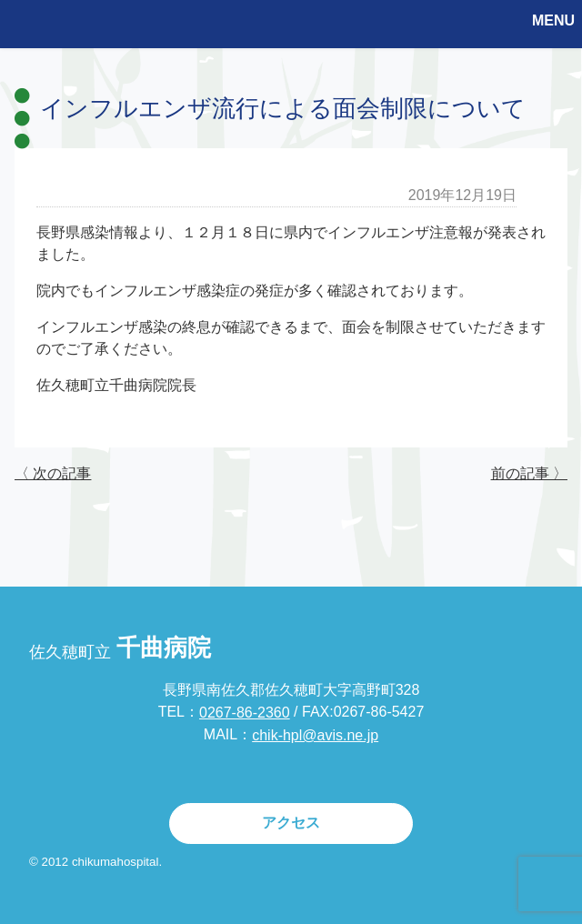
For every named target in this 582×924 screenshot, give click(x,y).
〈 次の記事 (53, 473)
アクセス (291, 823)
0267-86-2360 (245, 713)
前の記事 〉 (529, 473)
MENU (553, 20)
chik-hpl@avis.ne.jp (315, 735)
